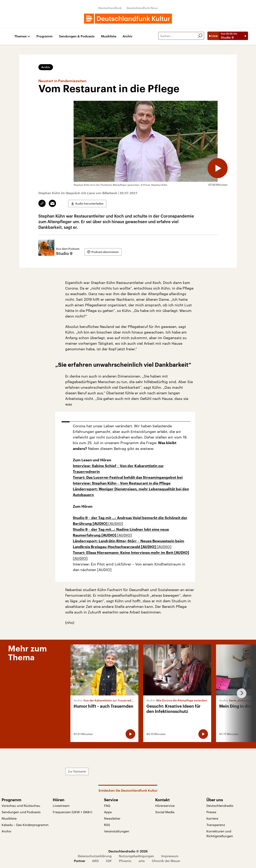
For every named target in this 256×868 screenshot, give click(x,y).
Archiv (127, 36)
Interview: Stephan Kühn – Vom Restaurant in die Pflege (122, 483)
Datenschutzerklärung (95, 856)
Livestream (61, 806)
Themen (21, 36)
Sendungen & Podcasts (77, 36)
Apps (108, 812)
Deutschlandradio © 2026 (128, 851)
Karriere (212, 818)
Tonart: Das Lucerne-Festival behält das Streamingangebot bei (128, 477)
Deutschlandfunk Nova (142, 8)
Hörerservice (165, 806)
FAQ (107, 806)
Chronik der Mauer (166, 861)
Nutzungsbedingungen (136, 856)
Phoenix (125, 861)
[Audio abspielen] (218, 168)
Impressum (170, 856)
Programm (44, 36)
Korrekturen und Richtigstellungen (220, 834)
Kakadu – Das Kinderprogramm (25, 825)
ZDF (109, 861)
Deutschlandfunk (110, 8)
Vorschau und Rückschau (21, 806)
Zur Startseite (77, 771)
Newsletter (112, 818)
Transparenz (216, 825)
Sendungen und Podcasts (21, 812)
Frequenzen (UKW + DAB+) (72, 812)
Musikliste (109, 36)
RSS (107, 825)
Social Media (165, 812)
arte (142, 861)
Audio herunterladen (89, 203)
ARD (95, 861)
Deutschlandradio (220, 806)
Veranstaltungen (117, 831)
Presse (211, 812)
